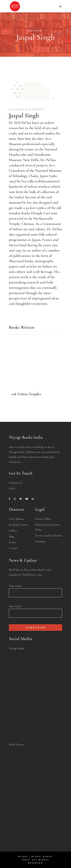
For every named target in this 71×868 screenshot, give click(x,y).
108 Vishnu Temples (26, 394)
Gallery (13, 531)
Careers (13, 548)
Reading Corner (18, 525)
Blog (11, 536)
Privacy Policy (43, 519)
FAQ (12, 488)
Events (13, 542)
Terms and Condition (49, 535)
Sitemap (40, 541)
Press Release (17, 519)
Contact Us (16, 483)
